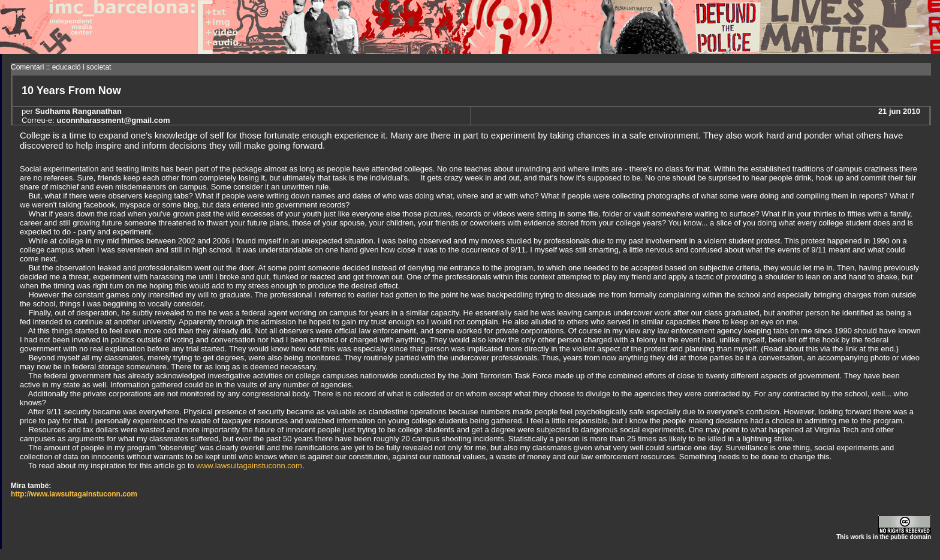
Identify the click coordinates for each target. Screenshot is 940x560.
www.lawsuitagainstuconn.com (249, 466)
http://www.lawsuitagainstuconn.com (74, 494)
